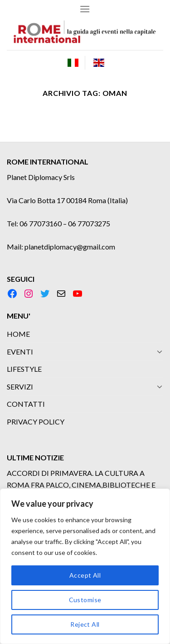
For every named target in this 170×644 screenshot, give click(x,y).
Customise (85, 600)
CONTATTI (26, 404)
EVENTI (20, 352)
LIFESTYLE (24, 369)
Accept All (85, 575)
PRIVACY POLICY (36, 422)
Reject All (85, 624)
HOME (18, 334)
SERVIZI (20, 387)
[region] (85, 566)
